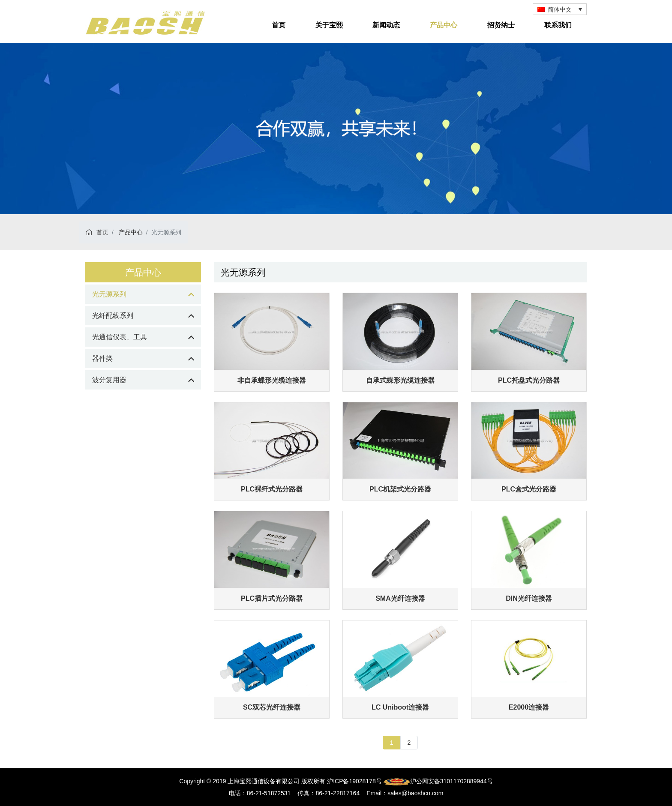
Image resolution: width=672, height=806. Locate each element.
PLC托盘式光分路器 (529, 380)
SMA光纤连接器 (400, 598)
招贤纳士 (501, 25)
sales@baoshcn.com (415, 793)
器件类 (102, 358)
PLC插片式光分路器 (272, 598)
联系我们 (558, 25)
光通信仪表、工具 (120, 337)
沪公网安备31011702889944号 (438, 781)
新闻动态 (386, 25)
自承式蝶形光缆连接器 (400, 380)
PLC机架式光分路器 (400, 489)
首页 (279, 25)
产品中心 (444, 25)
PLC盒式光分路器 (529, 489)
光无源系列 (109, 294)
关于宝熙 (329, 25)
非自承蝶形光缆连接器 (272, 380)
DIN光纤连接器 (529, 598)
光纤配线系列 (113, 316)
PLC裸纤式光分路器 (272, 489)
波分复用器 (109, 380)
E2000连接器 (529, 707)
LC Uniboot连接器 (400, 707)
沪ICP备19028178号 (354, 781)
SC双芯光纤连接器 (272, 707)
